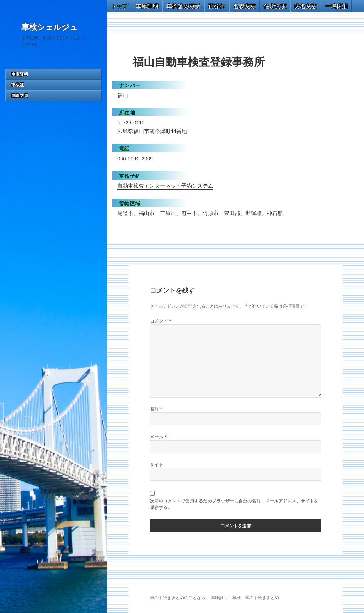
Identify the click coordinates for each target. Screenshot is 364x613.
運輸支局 (20, 95)
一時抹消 (336, 6)
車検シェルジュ (50, 27)
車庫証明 (20, 74)
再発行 (217, 6)
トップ (119, 6)
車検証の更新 (183, 6)
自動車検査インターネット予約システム (165, 186)
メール (159, 437)
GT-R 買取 (151, 601)
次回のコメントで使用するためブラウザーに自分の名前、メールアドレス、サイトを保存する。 (234, 504)
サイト (157, 465)
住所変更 (275, 6)
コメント (161, 321)
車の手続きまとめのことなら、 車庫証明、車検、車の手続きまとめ (215, 598)
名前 (156, 409)
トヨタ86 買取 (153, 601)
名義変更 (245, 6)
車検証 (17, 85)
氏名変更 (306, 6)
